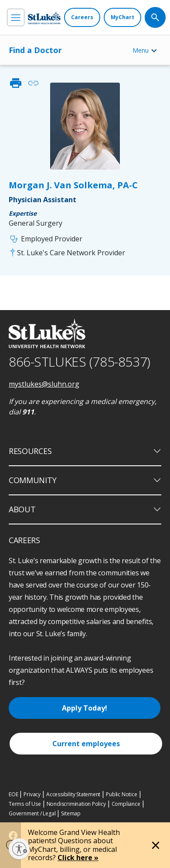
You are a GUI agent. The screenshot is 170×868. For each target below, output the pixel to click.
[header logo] (44, 18)
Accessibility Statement (73, 794)
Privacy (32, 794)
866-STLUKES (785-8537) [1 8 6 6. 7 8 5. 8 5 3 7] (80, 362)
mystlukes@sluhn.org (44, 384)
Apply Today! (85, 708)
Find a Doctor (35, 50)
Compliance (126, 804)
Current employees (86, 744)
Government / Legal (32, 813)
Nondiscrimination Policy (76, 804)
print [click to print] (16, 83)
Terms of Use (25, 804)
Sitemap (71, 813)
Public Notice (121, 794)
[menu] (16, 17)
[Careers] (82, 17)
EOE (13, 794)
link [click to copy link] (33, 83)
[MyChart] (122, 17)
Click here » (78, 858)
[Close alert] (156, 845)
